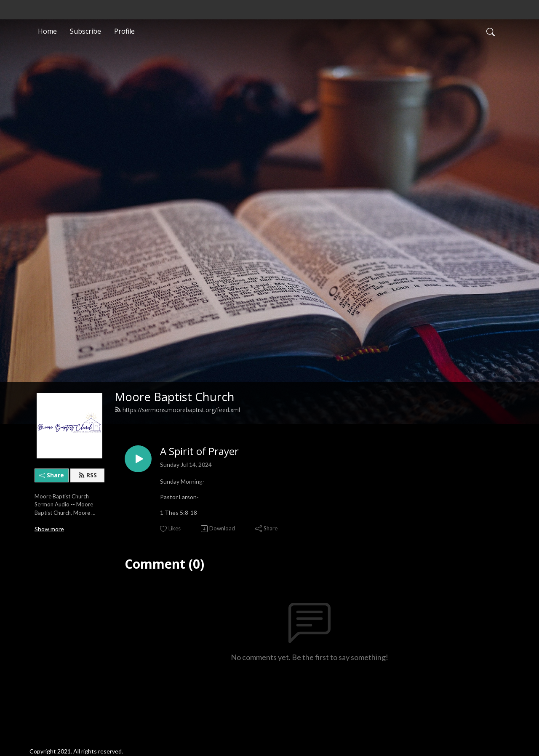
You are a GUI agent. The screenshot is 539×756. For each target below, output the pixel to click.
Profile (124, 31)
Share (52, 475)
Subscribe (85, 31)
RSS (88, 475)
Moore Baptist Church (175, 397)
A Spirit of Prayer (199, 451)
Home (47, 31)
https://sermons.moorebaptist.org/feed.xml (177, 410)
